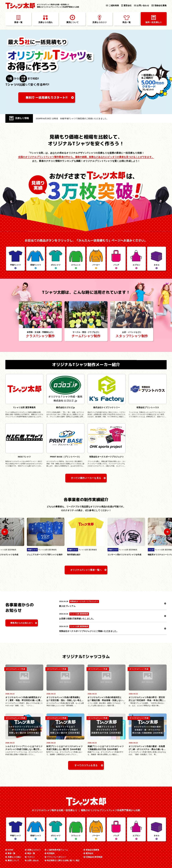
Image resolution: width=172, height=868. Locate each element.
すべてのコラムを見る (86, 742)
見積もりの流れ (14, 833)
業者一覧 (11, 830)
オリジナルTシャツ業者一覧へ (86, 570)
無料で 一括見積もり (47, 97)
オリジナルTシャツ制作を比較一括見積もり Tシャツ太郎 (88, 860)
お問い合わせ (142, 6)
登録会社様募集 (92, 826)
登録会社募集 (159, 6)
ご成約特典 (112, 6)
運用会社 (90, 830)
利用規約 (51, 830)
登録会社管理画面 (94, 833)
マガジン (31, 833)
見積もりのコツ (34, 826)
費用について (13, 837)
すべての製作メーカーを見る (86, 478)
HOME (11, 826)
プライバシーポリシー (56, 833)
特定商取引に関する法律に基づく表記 (63, 837)
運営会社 (127, 6)
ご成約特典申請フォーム (57, 826)
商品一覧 (31, 830)
